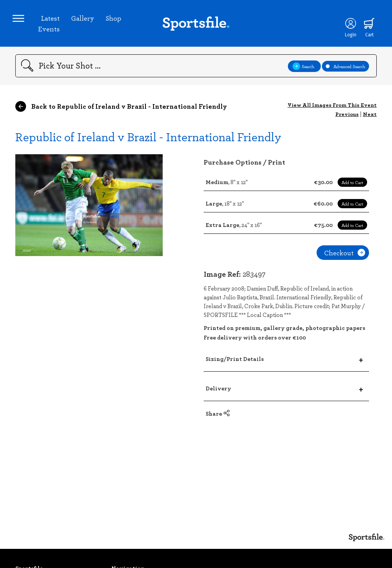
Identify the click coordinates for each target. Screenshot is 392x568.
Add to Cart (352, 188)
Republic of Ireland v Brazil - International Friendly (148, 142)
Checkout (345, 258)
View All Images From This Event (332, 110)
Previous (347, 119)
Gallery (84, 21)
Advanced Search (345, 71)
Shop (115, 21)
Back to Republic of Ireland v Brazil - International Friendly (121, 112)
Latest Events (50, 26)
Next (370, 119)
